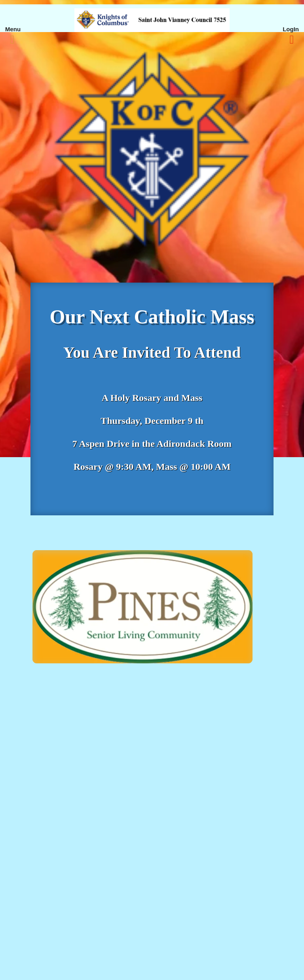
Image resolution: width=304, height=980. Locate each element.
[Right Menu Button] (292, 40)
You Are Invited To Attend (152, 352)
